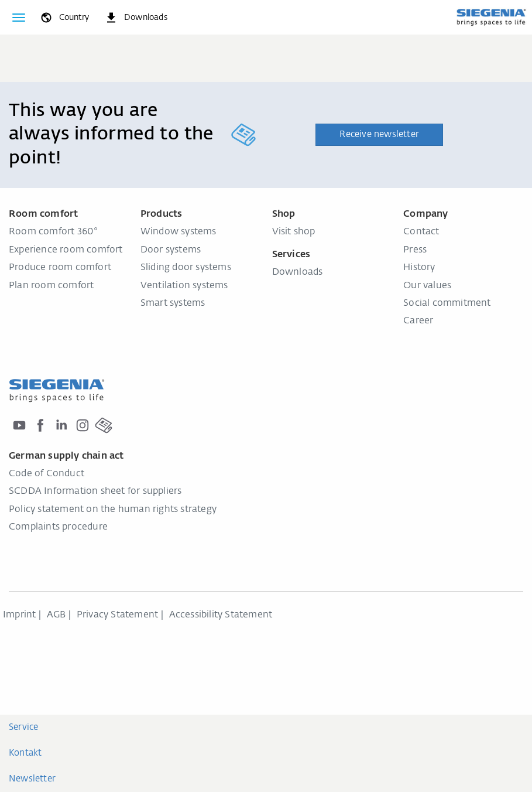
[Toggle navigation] (19, 18)
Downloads (298, 272)
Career (418, 321)
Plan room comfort (51, 286)
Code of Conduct (47, 474)
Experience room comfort (66, 250)
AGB (56, 615)
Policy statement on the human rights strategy (113, 510)
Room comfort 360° (53, 232)
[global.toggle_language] (64, 18)
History (419, 268)
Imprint (19, 615)
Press (415, 250)
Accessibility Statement (221, 615)
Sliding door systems (186, 268)
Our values (427, 286)
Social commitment (447, 303)
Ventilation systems (184, 286)
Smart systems (173, 303)
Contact (421, 232)
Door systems (171, 250)
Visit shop (294, 232)
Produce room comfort (60, 268)
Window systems (179, 232)
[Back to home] (491, 17)
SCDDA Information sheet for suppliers (95, 491)
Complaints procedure (58, 527)
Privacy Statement (117, 615)
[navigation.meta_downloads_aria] (136, 18)
